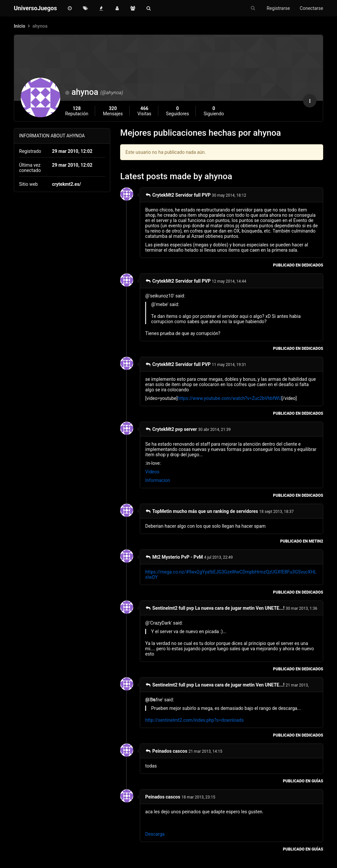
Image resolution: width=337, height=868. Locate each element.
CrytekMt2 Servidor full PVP (178, 195)
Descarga (155, 834)
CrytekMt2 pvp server (171, 429)
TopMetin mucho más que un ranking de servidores (202, 511)
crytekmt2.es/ (66, 184)
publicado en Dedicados (298, 265)
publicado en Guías (303, 781)
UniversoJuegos (35, 8)
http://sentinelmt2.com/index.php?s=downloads (194, 720)
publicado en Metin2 (302, 541)
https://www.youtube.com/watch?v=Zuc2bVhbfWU (230, 398)
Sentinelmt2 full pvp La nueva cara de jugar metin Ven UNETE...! (215, 608)
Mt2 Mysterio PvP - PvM (174, 557)
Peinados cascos (166, 751)
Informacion (157, 480)
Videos (152, 472)
